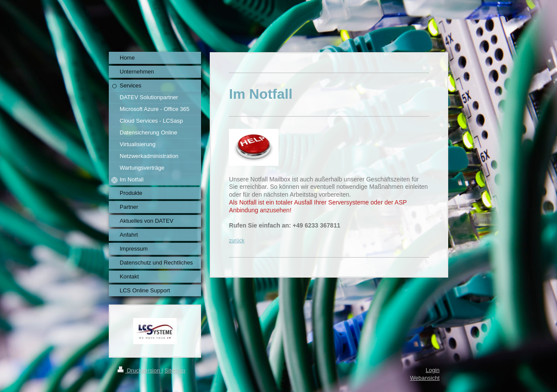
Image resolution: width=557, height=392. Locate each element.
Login (433, 370)
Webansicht (425, 378)
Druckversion (139, 370)
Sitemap (175, 370)
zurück (237, 241)
